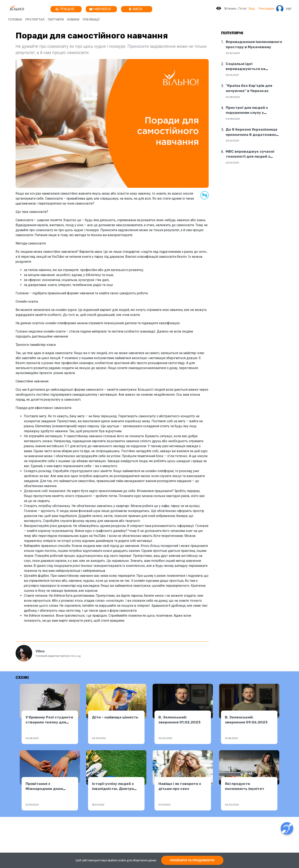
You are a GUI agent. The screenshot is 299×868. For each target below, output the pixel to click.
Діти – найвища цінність (115, 717)
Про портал (35, 20)
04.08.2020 (233, 119)
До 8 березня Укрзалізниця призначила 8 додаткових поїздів (251, 134)
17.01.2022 (164, 805)
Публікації (91, 20)
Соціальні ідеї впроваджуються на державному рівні (246, 69)
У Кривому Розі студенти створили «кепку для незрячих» (49, 722)
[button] (288, 9)
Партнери (56, 20)
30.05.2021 (232, 75)
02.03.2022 (99, 738)
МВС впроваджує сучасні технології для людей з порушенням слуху (250, 157)
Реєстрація (266, 9)
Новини (73, 20)
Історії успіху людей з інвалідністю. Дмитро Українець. (113, 789)
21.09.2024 (32, 805)
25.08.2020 (233, 97)
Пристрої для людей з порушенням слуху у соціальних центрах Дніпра (252, 113)
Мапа (135, 9)
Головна (15, 20)
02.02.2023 (165, 738)
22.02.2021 (232, 163)
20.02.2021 (232, 141)
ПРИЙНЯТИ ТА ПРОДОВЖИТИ (192, 860)
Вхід (252, 9)
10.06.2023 (231, 738)
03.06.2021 (32, 738)
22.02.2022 (232, 805)
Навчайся (100, 9)
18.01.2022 (98, 805)
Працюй (65, 9)
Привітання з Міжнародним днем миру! (44, 789)
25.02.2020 (233, 53)
